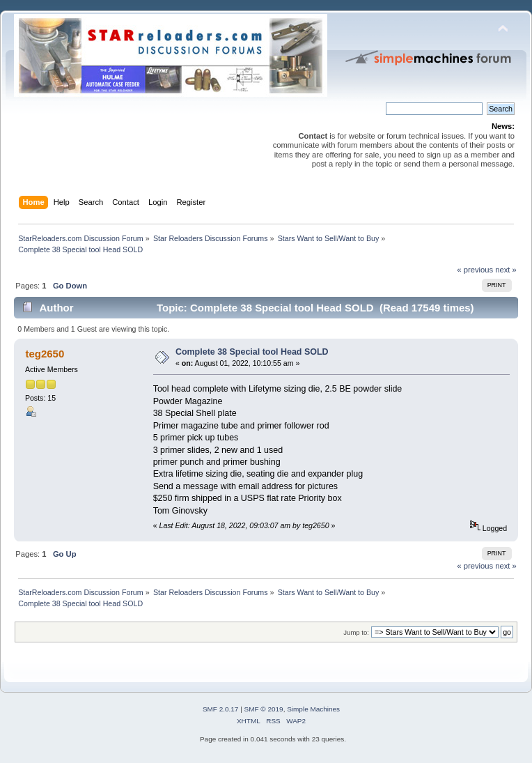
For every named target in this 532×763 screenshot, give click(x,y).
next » (506, 270)
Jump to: (356, 632)
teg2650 (45, 354)
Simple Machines (313, 709)
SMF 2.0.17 (221, 709)
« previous (475, 270)
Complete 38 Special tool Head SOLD (252, 352)
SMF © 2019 (264, 709)
